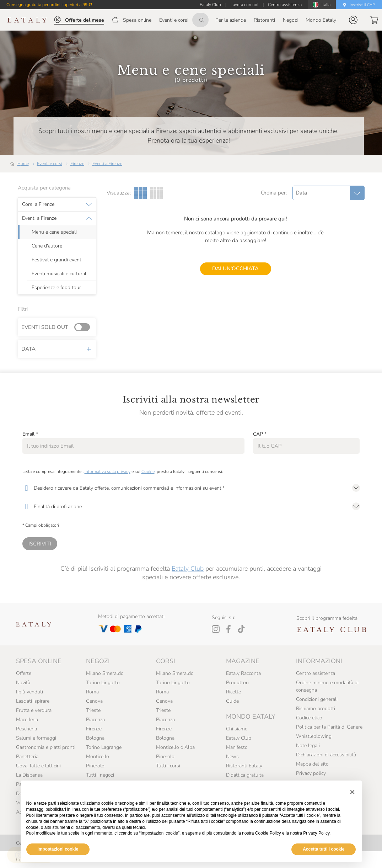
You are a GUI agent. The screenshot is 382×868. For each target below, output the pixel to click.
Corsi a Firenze (38, 204)
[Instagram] (216, 629)
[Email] (133, 446)
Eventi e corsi (50, 164)
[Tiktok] (241, 629)
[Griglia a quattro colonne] (157, 193)
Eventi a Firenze (107, 164)
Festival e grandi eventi (57, 260)
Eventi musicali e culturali (60, 274)
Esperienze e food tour (56, 288)
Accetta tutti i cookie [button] (324, 849)
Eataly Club (188, 569)
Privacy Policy (316, 833)
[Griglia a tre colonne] (141, 193)
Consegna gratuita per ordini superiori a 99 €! (49, 5)
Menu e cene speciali (54, 232)
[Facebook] (228, 629)
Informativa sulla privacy (107, 472)
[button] (353, 20)
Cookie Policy (268, 833)
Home (23, 164)
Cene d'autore (47, 246)
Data (57, 349)
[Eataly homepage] (27, 20)
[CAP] (306, 446)
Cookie (148, 472)
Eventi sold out (57, 328)
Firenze (77, 164)
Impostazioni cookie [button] (58, 849)
